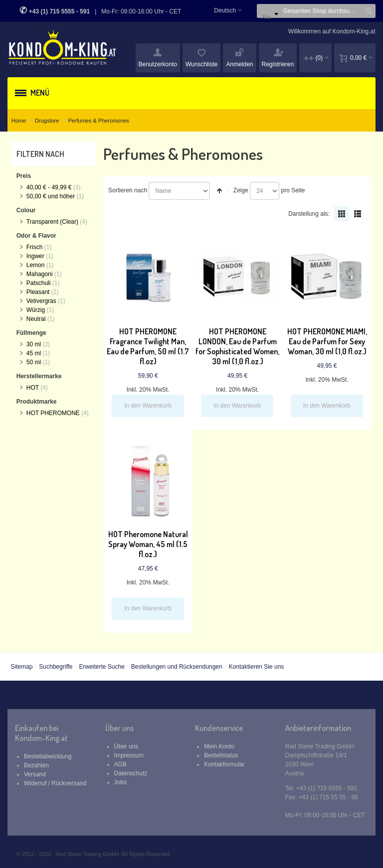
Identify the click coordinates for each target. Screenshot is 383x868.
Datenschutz (131, 773)
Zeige (241, 190)
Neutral (36, 319)
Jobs (120, 782)
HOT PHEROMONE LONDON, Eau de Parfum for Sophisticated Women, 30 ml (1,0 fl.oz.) (237, 346)
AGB (120, 764)
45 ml (34, 353)
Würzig (36, 310)
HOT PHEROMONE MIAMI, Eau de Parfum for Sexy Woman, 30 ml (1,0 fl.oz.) (327, 341)
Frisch (35, 247)
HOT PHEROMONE (53, 413)
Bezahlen (36, 765)
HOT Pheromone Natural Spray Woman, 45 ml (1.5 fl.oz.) (148, 544)
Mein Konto (219, 746)
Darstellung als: (309, 214)
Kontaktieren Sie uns (257, 667)
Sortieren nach (128, 190)
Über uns (126, 746)
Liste (358, 214)
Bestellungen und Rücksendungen (177, 667)
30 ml (34, 344)
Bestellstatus (221, 755)
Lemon (36, 265)
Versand (35, 774)
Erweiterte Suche (101, 667)
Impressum (129, 755)
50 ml (34, 362)
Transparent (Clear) (52, 222)
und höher (52, 196)
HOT (33, 388)
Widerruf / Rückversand (55, 783)
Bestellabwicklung (48, 756)
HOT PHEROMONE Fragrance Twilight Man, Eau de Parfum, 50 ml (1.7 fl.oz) (148, 346)
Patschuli (39, 283)
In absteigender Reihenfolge (219, 191)
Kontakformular (224, 764)
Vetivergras (41, 301)
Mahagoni (40, 274)
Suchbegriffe (56, 667)
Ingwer (35, 256)
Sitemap (21, 667)
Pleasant (38, 292)
